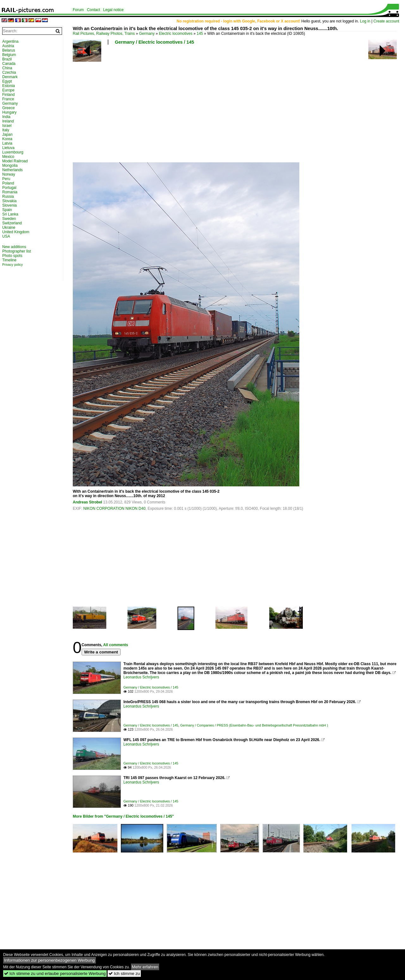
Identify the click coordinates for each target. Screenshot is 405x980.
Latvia (7, 143)
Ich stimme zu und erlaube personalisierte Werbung (55, 974)
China (7, 68)
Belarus (9, 50)
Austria (8, 46)
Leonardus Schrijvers (141, 677)
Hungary (9, 112)
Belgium (9, 55)
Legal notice (113, 10)
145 (200, 34)
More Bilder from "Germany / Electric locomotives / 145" (123, 816)
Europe (8, 90)
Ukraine (9, 228)
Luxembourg (13, 152)
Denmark (10, 77)
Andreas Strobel (87, 502)
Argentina (10, 41)
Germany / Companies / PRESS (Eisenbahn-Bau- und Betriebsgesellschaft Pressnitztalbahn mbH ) (254, 725)
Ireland (8, 121)
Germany (147, 34)
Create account (386, 21)
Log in (365, 21)
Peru (6, 179)
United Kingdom (16, 232)
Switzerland (12, 223)
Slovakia (9, 201)
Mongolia (10, 165)
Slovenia (9, 205)
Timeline (9, 260)
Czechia (9, 72)
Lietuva (8, 148)
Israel (7, 126)
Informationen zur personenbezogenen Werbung (50, 960)
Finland (8, 95)
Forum (78, 10)
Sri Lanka (10, 214)
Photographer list (17, 251)
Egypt (7, 81)
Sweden (9, 219)
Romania (10, 192)
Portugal (9, 188)
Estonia (9, 86)
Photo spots (12, 256)
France (8, 99)
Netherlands (12, 170)
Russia (8, 197)
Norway (9, 174)
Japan (7, 134)
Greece (8, 108)
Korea (7, 139)
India (6, 117)
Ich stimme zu (124, 974)
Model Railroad (15, 161)
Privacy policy (12, 265)
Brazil (7, 59)
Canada (9, 64)
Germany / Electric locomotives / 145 (154, 42)
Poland (8, 183)
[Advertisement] (236, 106)
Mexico (8, 157)
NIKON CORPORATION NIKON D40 (114, 509)
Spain (7, 210)
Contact (93, 10)
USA (6, 236)
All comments (116, 645)
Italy (6, 130)
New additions (14, 247)
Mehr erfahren (145, 967)
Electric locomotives (176, 34)
